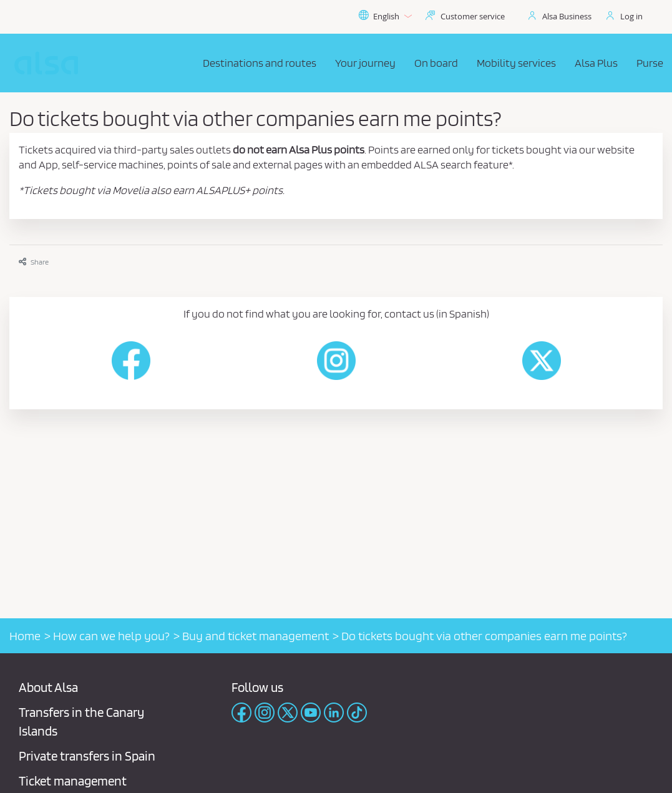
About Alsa (48, 687)
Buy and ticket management (256, 636)
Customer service (473, 16)
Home (25, 636)
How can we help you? (111, 636)
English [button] (385, 16)
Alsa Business (567, 16)
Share (34, 262)
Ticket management (73, 781)
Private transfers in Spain (87, 756)
